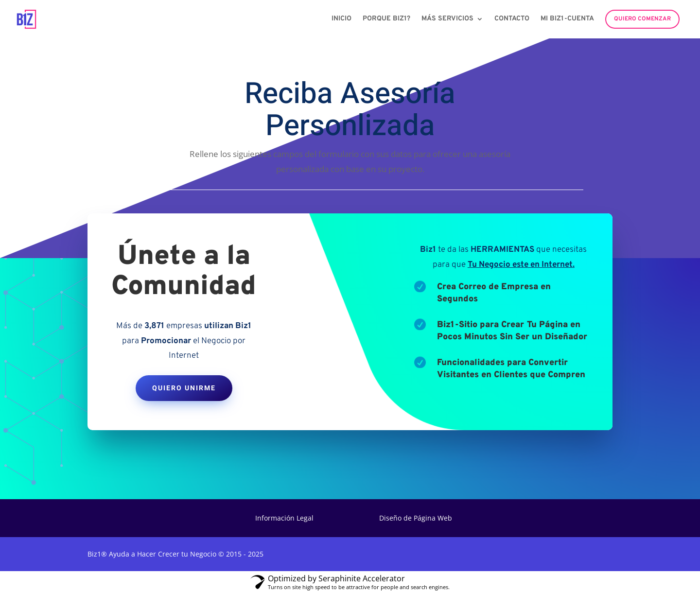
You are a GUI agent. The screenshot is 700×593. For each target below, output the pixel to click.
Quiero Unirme (184, 388)
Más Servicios (447, 19)
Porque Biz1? (386, 19)
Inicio (341, 19)
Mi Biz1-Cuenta (567, 19)
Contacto (512, 19)
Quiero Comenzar (642, 19)
